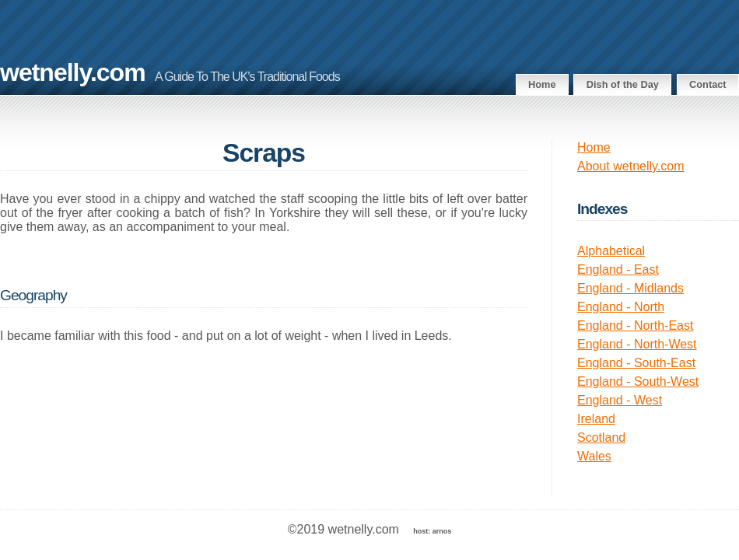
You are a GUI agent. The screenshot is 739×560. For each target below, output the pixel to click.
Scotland (601, 437)
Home (542, 84)
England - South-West (638, 381)
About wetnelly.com (631, 166)
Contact (708, 84)
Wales (594, 456)
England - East (618, 269)
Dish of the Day (623, 84)
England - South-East (636, 363)
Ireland (596, 419)
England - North (621, 307)
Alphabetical (611, 251)
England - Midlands (630, 288)
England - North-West (637, 344)
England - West (620, 400)
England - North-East (635, 325)
